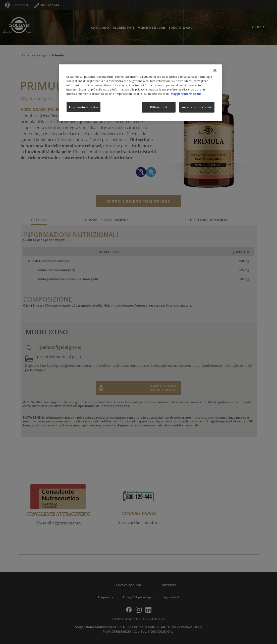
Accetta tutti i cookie (197, 107)
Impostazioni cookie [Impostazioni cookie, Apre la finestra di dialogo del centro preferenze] (84, 107)
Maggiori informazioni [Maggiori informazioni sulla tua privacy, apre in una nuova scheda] (186, 94)
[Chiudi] (215, 70)
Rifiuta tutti (158, 107)
